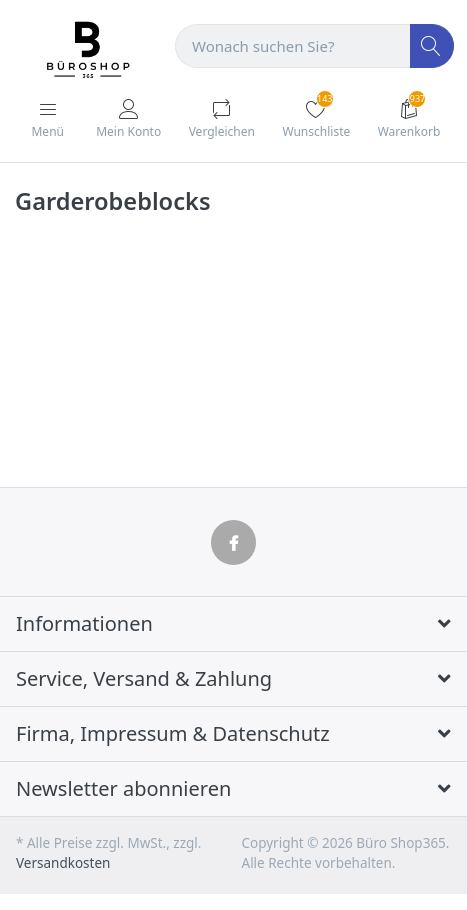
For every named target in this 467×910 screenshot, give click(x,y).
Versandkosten (63, 863)
